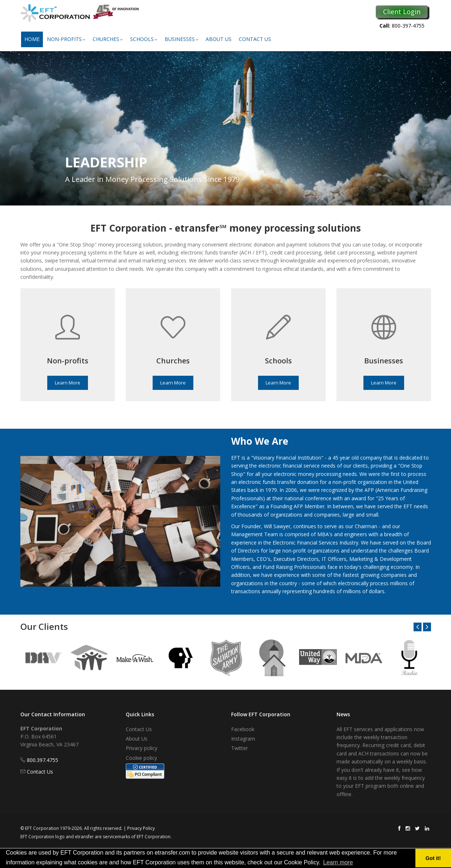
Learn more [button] (338, 862)
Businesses (182, 39)
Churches (108, 39)
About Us (219, 39)
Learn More (68, 383)
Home (32, 39)
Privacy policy (142, 748)
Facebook (243, 729)
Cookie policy (141, 758)
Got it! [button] (433, 858)
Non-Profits (66, 39)
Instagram (243, 739)
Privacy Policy (141, 828)
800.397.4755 (43, 760)
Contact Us (255, 39)
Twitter (239, 748)
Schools (144, 39)
